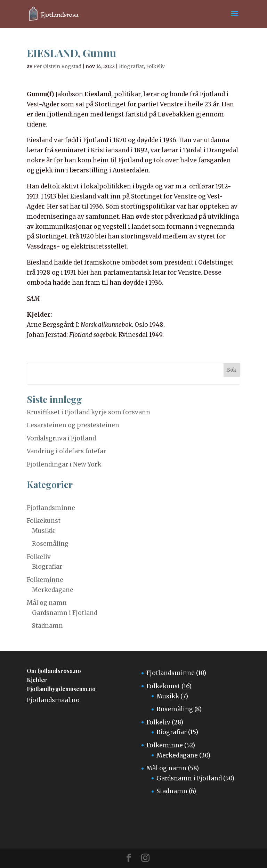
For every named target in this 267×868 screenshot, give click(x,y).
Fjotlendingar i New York (64, 464)
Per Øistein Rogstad (57, 66)
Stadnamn (47, 626)
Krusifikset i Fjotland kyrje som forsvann (88, 412)
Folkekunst (44, 521)
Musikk (43, 531)
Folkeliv (155, 66)
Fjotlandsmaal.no (53, 700)
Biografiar (131, 66)
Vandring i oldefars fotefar (66, 451)
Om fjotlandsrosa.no (54, 671)
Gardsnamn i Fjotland (65, 613)
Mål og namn (47, 603)
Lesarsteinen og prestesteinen (73, 425)
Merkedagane (53, 590)
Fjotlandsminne (51, 508)
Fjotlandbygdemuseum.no (61, 689)
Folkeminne (45, 580)
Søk (232, 370)
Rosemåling (50, 544)
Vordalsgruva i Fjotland (61, 438)
